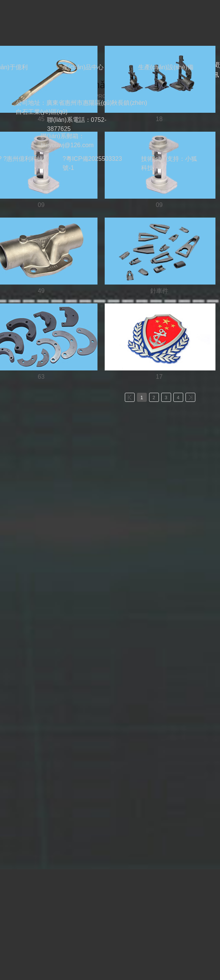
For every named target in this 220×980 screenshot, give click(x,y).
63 (41, 377)
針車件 (159, 291)
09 (41, 205)
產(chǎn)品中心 (83, 67)
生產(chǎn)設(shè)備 (166, 67)
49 (41, 291)
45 (41, 119)
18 (159, 119)
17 (159, 377)
